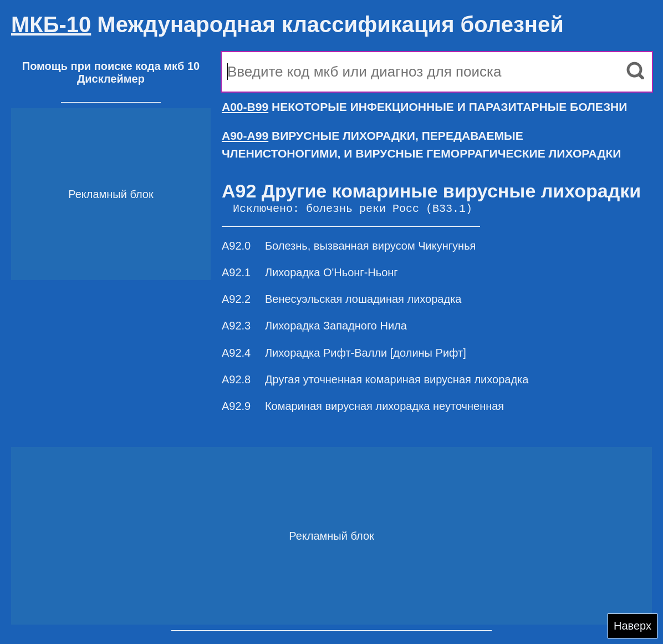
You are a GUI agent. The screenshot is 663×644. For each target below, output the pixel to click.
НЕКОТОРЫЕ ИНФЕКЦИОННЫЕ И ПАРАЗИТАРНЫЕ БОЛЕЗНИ (424, 107)
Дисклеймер (111, 79)
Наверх (633, 626)
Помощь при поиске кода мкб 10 (111, 66)
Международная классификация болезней (287, 24)
